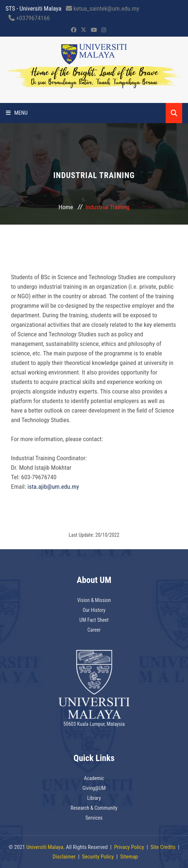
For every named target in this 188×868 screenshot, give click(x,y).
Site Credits (163, 847)
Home (66, 207)
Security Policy (98, 857)
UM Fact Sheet (94, 620)
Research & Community (94, 808)
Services (94, 818)
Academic (94, 778)
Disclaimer (64, 857)
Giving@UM (94, 788)
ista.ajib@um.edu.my (53, 487)
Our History (94, 610)
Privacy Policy (129, 847)
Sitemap (129, 857)
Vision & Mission (94, 600)
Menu (17, 113)
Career (94, 630)
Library (94, 798)
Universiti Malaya (45, 847)
